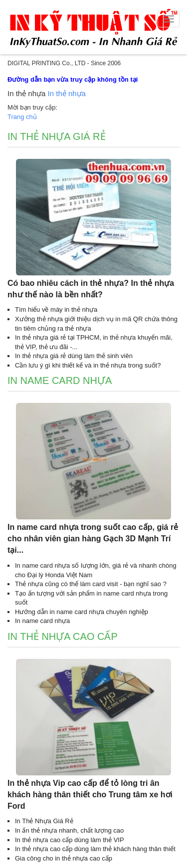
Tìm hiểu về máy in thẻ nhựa (56, 310)
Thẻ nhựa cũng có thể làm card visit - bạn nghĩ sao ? (91, 584)
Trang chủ (22, 117)
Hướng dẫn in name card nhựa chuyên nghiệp (82, 612)
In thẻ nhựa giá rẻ (57, 136)
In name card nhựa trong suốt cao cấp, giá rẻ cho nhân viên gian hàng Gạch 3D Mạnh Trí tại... (93, 539)
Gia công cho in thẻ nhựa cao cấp (64, 858)
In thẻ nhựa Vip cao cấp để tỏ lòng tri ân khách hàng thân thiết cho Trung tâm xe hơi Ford (90, 795)
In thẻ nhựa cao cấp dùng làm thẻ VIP (70, 840)
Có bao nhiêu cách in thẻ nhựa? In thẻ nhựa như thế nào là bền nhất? (91, 289)
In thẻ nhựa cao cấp (63, 636)
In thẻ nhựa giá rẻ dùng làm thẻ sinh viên (74, 356)
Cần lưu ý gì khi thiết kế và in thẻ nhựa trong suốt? (88, 365)
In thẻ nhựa (67, 93)
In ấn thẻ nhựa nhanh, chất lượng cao (69, 830)
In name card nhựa (60, 380)
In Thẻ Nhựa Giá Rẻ (44, 821)
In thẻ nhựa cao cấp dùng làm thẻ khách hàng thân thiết (95, 849)
